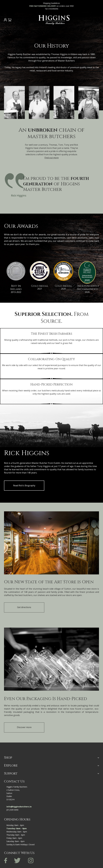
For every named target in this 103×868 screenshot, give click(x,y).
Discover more (24, 727)
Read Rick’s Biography (24, 485)
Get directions (24, 607)
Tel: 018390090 (51, 9)
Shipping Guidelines (51, 3)
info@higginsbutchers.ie (19, 807)
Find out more (52, 158)
